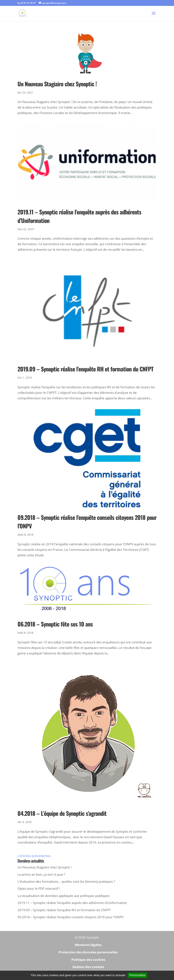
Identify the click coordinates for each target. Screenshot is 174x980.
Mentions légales (88, 945)
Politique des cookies (88, 960)
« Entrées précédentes (34, 856)
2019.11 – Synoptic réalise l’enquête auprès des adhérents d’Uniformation (72, 903)
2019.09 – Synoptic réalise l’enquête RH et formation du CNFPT (85, 369)
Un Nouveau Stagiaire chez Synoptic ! (57, 84)
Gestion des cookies (88, 967)
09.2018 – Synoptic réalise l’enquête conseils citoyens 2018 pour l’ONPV (70, 917)
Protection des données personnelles (88, 952)
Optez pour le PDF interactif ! (39, 888)
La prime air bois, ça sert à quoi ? (41, 874)
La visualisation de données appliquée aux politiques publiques (64, 896)
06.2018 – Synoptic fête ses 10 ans (55, 624)
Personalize (137, 975)
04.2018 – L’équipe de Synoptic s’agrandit (62, 813)
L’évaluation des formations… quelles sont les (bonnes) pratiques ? (66, 881)
